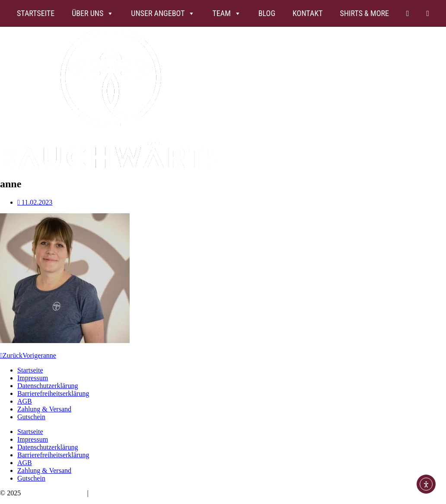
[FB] (428, 13)
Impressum (33, 378)
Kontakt (308, 13)
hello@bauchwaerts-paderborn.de (137, 493)
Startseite (36, 13)
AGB (25, 401)
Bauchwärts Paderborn (54, 493)
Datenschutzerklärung (48, 386)
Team (226, 13)
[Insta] (408, 13)
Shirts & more (365, 13)
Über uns (93, 13)
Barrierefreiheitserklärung (53, 393)
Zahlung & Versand (44, 409)
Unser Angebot (163, 13)
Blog (267, 13)
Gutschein (31, 417)
